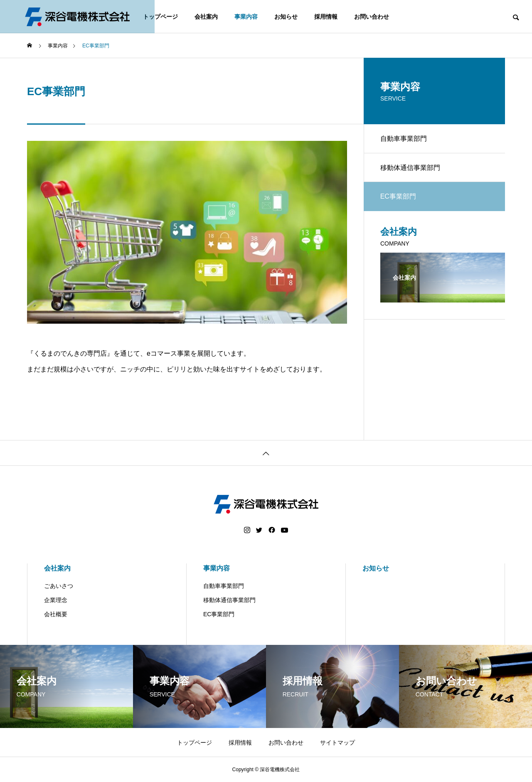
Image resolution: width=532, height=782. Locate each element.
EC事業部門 (219, 614)
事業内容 (246, 17)
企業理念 (56, 600)
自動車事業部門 (404, 139)
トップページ (160, 17)
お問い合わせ (372, 17)
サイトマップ (337, 743)
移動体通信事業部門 (410, 168)
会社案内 (206, 17)
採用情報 (326, 17)
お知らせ (286, 17)
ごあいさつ (59, 586)
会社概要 (56, 614)
